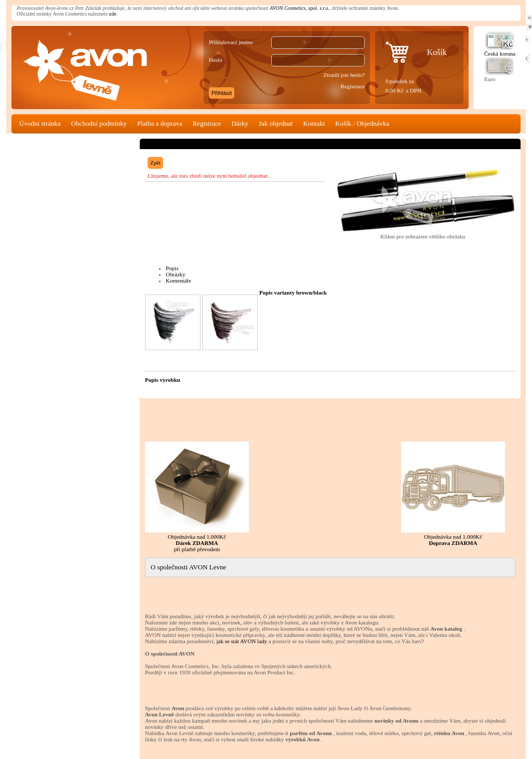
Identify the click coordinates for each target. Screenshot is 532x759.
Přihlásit (222, 93)
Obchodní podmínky (99, 123)
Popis (172, 268)
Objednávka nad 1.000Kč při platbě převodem (197, 497)
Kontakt (314, 123)
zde (113, 14)
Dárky (240, 123)
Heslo (216, 60)
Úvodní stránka (40, 123)
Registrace (353, 86)
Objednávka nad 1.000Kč (453, 494)
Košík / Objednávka (362, 123)
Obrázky (176, 274)
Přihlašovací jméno (231, 42)
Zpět (155, 163)
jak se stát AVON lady (242, 641)
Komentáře (178, 281)
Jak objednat (276, 123)
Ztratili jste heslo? (344, 75)
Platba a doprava (160, 123)
